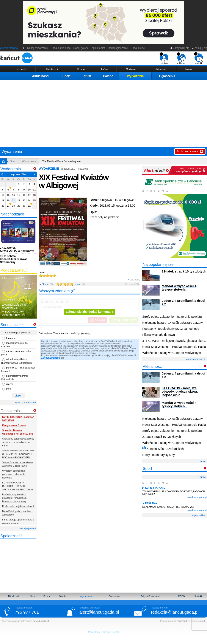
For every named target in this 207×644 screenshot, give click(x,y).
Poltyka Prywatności (150, 596)
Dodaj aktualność (60, 48)
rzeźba (10, 384)
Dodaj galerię (81, 48)
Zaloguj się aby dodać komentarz (89, 312)
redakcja (164, 58)
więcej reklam (199, 515)
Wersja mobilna (9, 48)
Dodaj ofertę (138, 48)
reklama (181, 58)
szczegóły (134, 280)
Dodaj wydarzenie (38, 48)
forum (46, 284)
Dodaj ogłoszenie (118, 48)
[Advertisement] (103, 112)
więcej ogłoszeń (27, 528)
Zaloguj (45, 358)
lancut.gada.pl (41, 621)
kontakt (198, 58)
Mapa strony (94, 632)
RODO (182, 596)
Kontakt (198, 596)
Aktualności (41, 76)
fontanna (11, 338)
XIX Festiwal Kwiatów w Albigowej (62, 161)
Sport (67, 76)
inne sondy (30, 402)
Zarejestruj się (180, 48)
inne (9, 389)
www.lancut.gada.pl (197, 497)
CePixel (183, 621)
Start (13, 161)
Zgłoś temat (98, 48)
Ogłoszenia (167, 76)
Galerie (108, 76)
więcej (203, 461)
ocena (80, 284)
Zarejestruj (55, 358)
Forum (86, 76)
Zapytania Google (110, 632)
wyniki (18, 402)
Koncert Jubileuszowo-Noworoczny (14, 259)
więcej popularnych (196, 359)
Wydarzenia (135, 76)
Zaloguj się (199, 48)
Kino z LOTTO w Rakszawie (17, 249)
